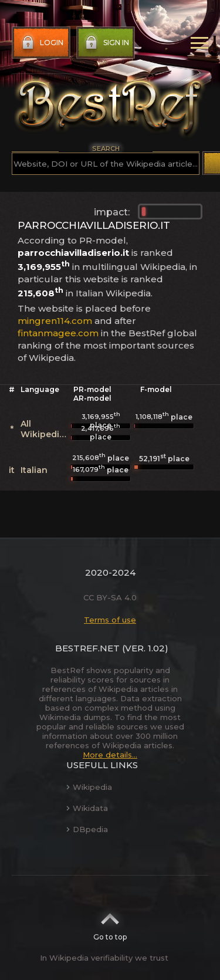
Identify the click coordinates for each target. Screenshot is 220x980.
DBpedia (87, 829)
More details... (110, 755)
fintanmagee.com (58, 333)
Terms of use (110, 620)
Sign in (106, 43)
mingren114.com (55, 321)
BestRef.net (87, 648)
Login (41, 43)
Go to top (110, 923)
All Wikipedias (45, 429)
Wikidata (87, 808)
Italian (34, 470)
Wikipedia (89, 787)
